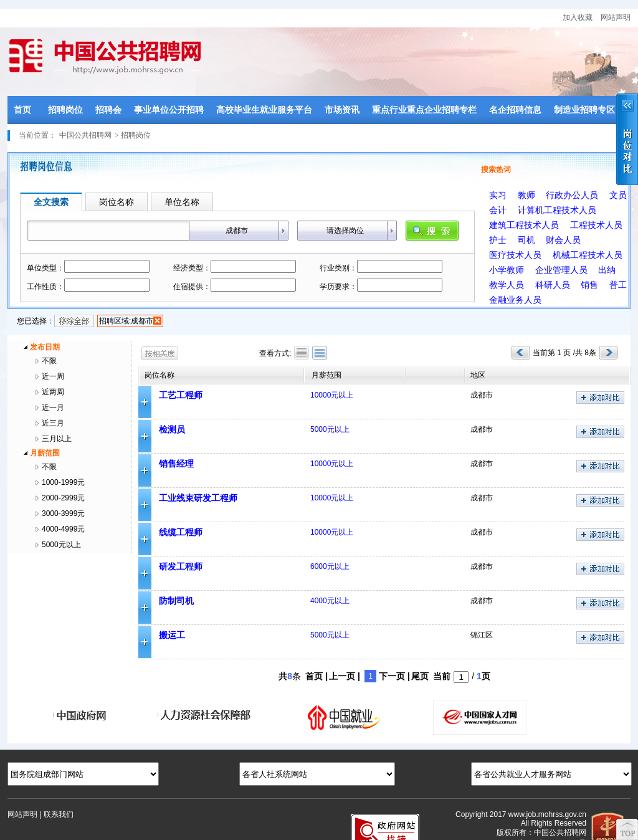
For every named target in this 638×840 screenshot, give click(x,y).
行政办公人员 (572, 195)
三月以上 (57, 439)
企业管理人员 (561, 270)
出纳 (607, 270)
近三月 (53, 423)
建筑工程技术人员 (524, 225)
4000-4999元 (63, 529)
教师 (526, 195)
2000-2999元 (63, 498)
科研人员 (553, 285)
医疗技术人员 (515, 255)
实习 (498, 195)
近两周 (53, 392)
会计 (498, 210)
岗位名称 (117, 202)
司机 (526, 240)
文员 (618, 195)
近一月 (53, 408)
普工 (618, 285)
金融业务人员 (515, 300)
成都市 (237, 231)
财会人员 (563, 240)
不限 (49, 361)
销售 (589, 285)
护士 (498, 240)
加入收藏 (578, 17)
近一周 (53, 376)
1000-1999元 (63, 482)
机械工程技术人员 (588, 255)
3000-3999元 (63, 513)
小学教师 (507, 270)
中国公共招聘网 (85, 135)
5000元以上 (61, 545)
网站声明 (616, 17)
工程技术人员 (596, 225)
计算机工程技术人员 (557, 210)
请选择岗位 (345, 231)
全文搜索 (51, 202)
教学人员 (507, 285)
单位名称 (182, 202)
